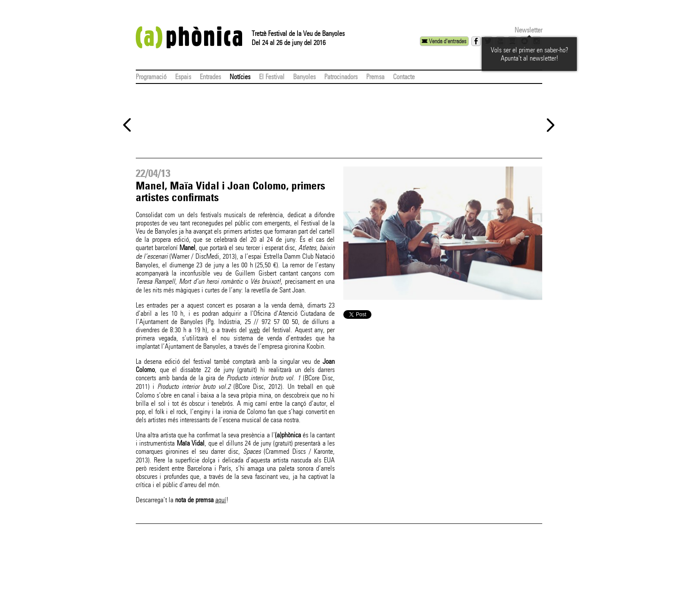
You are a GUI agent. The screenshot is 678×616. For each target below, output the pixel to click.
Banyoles (304, 77)
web (254, 330)
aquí (221, 500)
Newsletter (528, 30)
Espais (183, 77)
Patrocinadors (341, 77)
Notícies (240, 77)
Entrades (210, 77)
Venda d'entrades (448, 41)
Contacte (404, 77)
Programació (151, 77)
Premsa (375, 77)
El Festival (272, 77)
